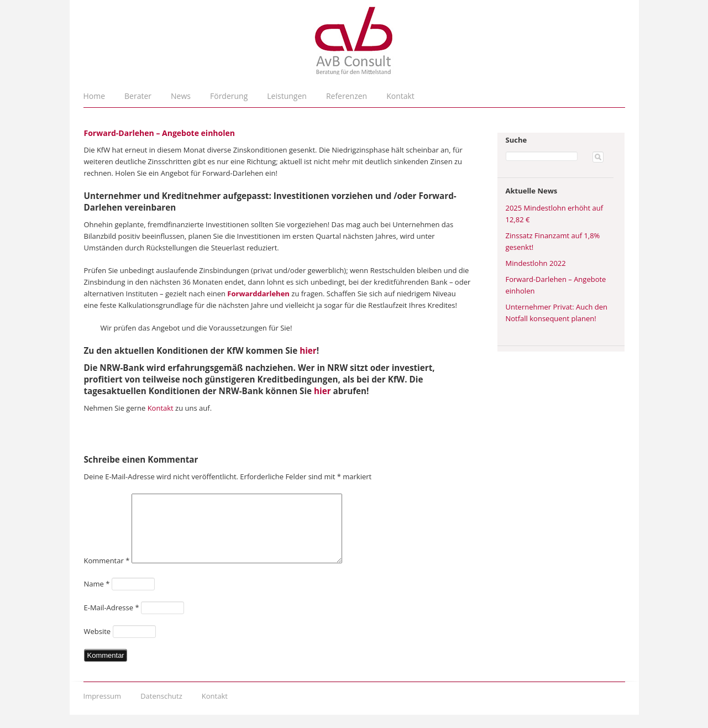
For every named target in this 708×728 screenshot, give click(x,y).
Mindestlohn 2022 (536, 263)
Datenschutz (161, 709)
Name (97, 597)
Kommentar (107, 574)
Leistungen (287, 96)
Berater (138, 96)
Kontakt (400, 96)
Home (95, 96)
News (181, 96)
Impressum (103, 709)
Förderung (229, 96)
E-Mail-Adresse (112, 621)
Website (98, 645)
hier (308, 350)
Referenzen (347, 96)
